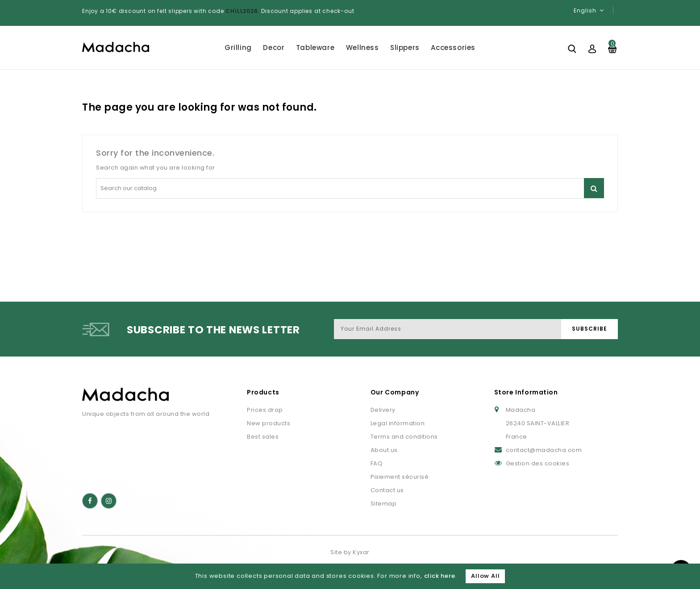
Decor (274, 48)
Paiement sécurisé (400, 477)
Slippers (405, 48)
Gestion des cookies (538, 463)
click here (440, 576)
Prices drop (265, 410)
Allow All (485, 576)
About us (384, 450)
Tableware (315, 48)
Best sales (263, 437)
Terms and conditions (404, 437)
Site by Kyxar (350, 552)
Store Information (526, 392)
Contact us (387, 490)
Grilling (238, 48)
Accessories (453, 48)
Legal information (398, 423)
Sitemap (384, 504)
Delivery (383, 410)
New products (269, 423)
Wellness (362, 48)
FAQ (377, 463)
